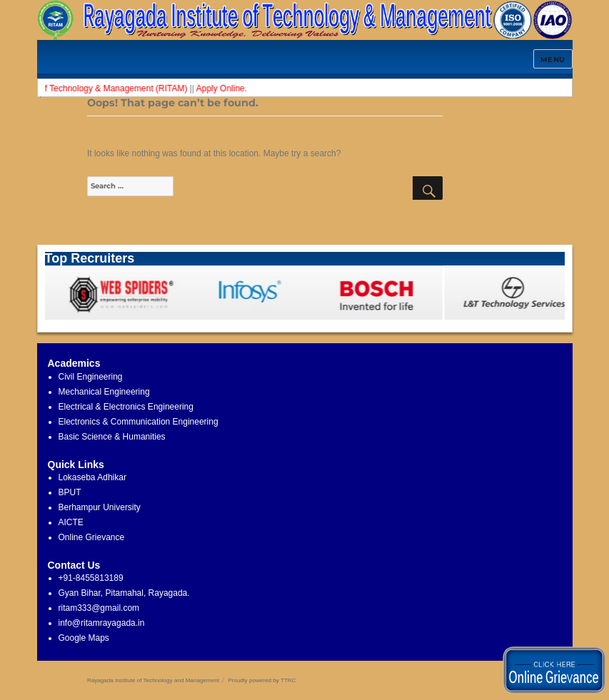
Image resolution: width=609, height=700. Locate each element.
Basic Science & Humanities (112, 437)
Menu (553, 60)
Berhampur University (100, 507)
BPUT (70, 492)
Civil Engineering (91, 377)
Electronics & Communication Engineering (139, 422)
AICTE (71, 522)
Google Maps (84, 638)
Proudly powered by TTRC (262, 680)
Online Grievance (92, 537)
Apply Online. (227, 88)
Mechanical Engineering (104, 392)
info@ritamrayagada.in (102, 623)
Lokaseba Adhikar (92, 477)
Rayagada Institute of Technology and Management (153, 680)
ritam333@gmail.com (99, 608)
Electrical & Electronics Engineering (126, 407)
